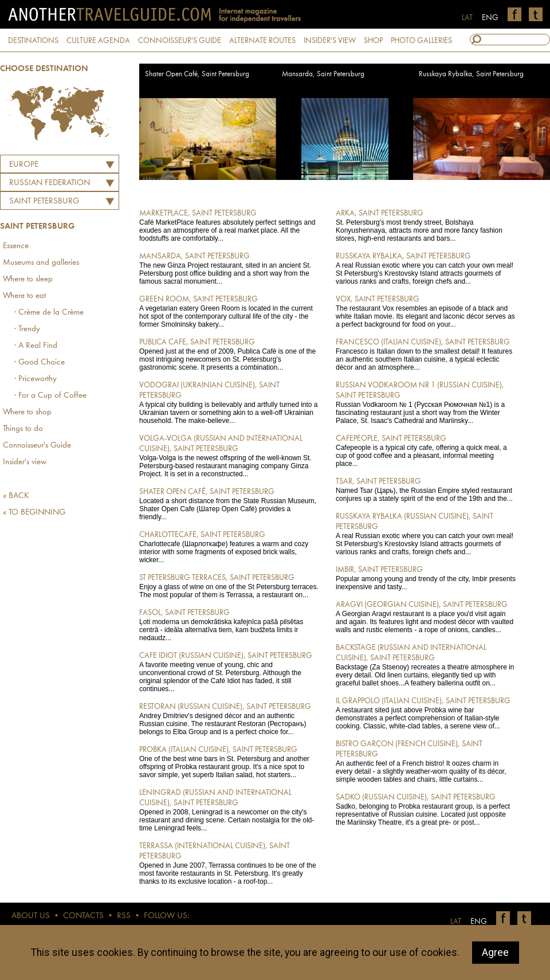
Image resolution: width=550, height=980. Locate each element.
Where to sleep (28, 279)
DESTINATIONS (33, 41)
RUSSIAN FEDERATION (50, 183)
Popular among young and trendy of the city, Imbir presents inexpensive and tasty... (426, 578)
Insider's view (25, 462)
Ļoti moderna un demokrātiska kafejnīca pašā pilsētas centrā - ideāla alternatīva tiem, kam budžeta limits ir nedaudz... (229, 625)
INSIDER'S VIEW (330, 41)
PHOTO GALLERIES (421, 41)
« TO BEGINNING (34, 513)
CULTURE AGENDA (98, 41)
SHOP (373, 41)
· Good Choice (40, 362)
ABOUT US (31, 916)
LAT (467, 18)
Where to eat (24, 296)
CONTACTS (83, 916)
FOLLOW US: (166, 916)
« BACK (16, 496)
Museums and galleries (41, 263)
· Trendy (27, 329)
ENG (490, 18)
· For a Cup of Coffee (50, 396)
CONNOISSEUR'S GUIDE (180, 41)
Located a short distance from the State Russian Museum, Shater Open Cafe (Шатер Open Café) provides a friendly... (229, 504)
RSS (124, 916)
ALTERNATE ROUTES (262, 41)
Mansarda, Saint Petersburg (323, 74)
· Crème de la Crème (49, 313)
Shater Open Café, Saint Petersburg (197, 74)
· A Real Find (36, 346)
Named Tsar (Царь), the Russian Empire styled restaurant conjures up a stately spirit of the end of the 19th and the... (426, 489)
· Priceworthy (36, 379)
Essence (16, 246)
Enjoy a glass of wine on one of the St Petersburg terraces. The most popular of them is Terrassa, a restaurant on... (229, 586)
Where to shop (27, 412)
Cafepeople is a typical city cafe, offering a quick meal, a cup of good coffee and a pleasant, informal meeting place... (426, 450)
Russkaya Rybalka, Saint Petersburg (471, 74)
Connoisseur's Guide (37, 446)
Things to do (23, 429)
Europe (24, 165)
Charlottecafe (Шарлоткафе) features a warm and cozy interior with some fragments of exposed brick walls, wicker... (229, 547)
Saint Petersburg (44, 201)
